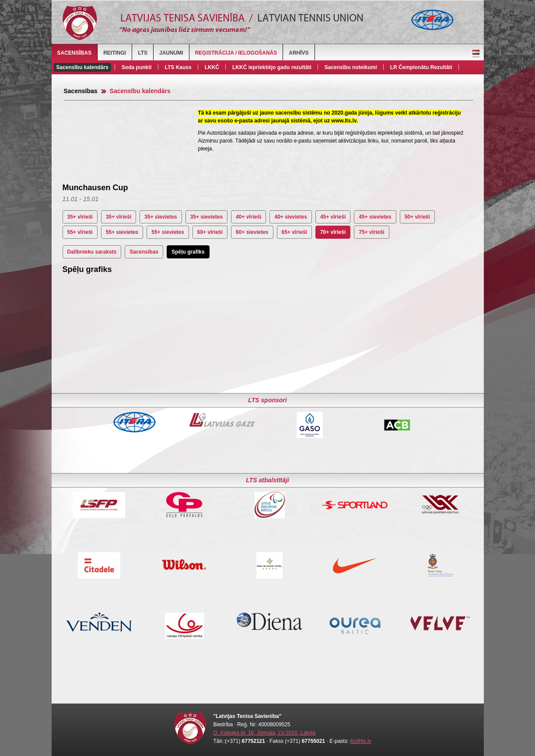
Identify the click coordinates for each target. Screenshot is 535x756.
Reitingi (115, 53)
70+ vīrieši (333, 232)
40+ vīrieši (248, 217)
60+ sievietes (252, 232)
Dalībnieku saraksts (92, 252)
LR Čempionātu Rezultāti (421, 67)
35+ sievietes (161, 217)
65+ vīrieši (294, 232)
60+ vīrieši (210, 232)
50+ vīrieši (417, 217)
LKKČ (212, 67)
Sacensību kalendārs (82, 67)
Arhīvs (299, 53)
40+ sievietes (290, 217)
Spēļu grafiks (188, 252)
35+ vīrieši (80, 217)
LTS (143, 53)
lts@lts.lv (360, 741)
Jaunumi (171, 53)
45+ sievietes (375, 217)
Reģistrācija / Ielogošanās (236, 53)
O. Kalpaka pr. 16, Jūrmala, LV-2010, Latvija (265, 733)
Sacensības (75, 53)
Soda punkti (137, 67)
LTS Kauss (178, 67)
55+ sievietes (122, 232)
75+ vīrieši (371, 232)
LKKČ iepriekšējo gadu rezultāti (272, 67)
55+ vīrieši (80, 232)
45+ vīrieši (333, 217)
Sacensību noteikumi (351, 67)
